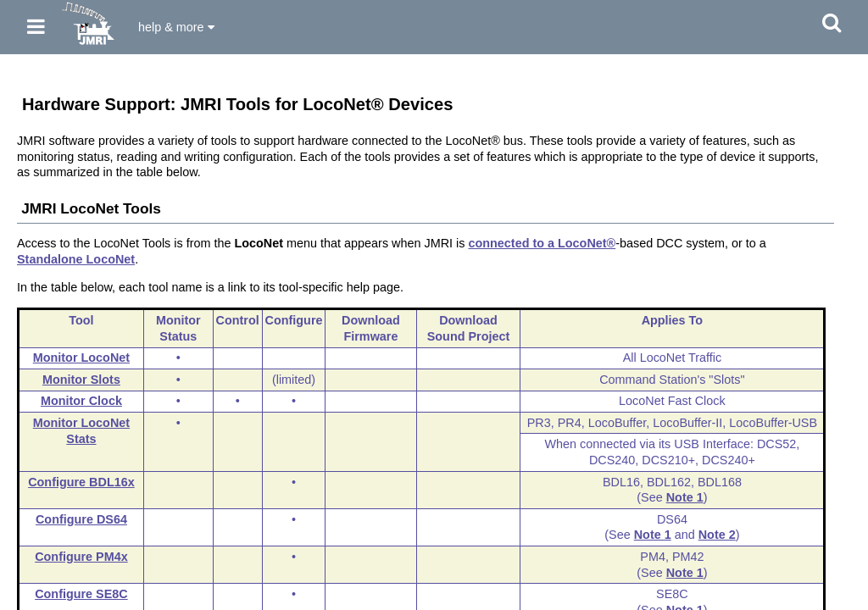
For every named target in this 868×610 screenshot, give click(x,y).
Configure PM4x (81, 557)
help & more (176, 27)
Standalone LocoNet (76, 259)
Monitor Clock (81, 401)
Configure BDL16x (81, 482)
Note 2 (717, 535)
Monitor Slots (81, 380)
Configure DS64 (81, 519)
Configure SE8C (81, 594)
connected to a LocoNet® (542, 243)
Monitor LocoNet (81, 358)
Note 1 (685, 497)
